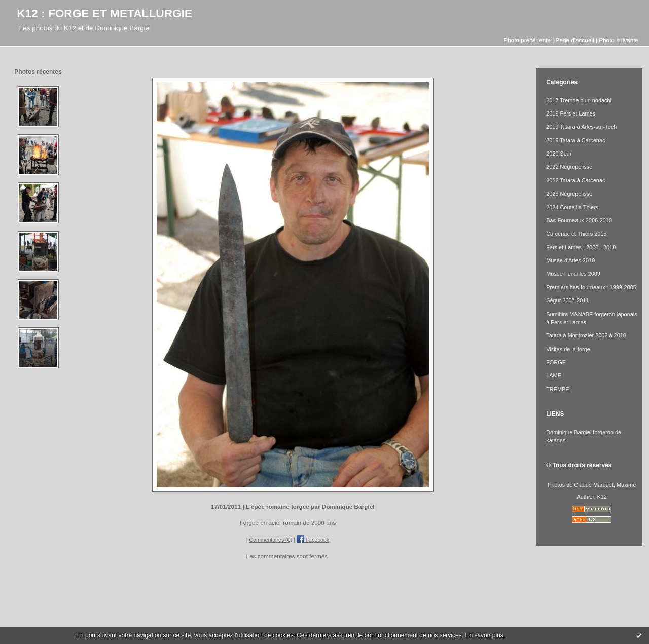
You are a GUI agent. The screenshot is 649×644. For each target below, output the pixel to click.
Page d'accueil (575, 40)
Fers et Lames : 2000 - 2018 (581, 247)
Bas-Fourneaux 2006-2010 (579, 220)
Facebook (313, 540)
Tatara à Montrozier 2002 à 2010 (586, 335)
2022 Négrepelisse (569, 167)
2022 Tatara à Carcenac (575, 180)
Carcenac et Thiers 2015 (576, 234)
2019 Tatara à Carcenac (575, 140)
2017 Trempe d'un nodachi (579, 100)
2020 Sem (559, 154)
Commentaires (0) (271, 540)
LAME (554, 375)
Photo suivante (619, 40)
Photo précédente (527, 40)
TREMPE (557, 389)
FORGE (556, 362)
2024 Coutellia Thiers (572, 207)
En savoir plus (484, 635)
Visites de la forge (568, 349)
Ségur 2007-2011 (567, 300)
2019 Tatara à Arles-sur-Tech (581, 127)
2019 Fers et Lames (571, 113)
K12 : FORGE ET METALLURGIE (104, 13)
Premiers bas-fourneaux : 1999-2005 (591, 287)
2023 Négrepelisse (569, 194)
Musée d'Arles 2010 (570, 260)
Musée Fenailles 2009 (573, 274)
